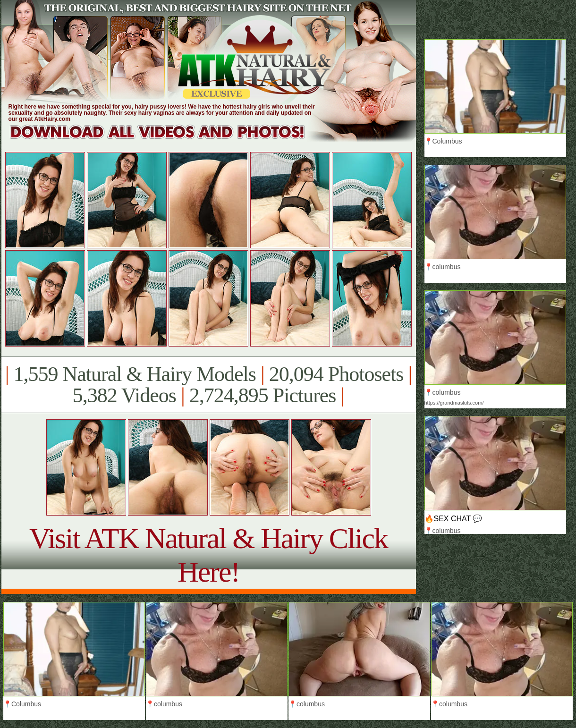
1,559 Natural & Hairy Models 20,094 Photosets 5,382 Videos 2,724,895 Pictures (208, 385)
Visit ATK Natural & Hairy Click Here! (208, 555)
